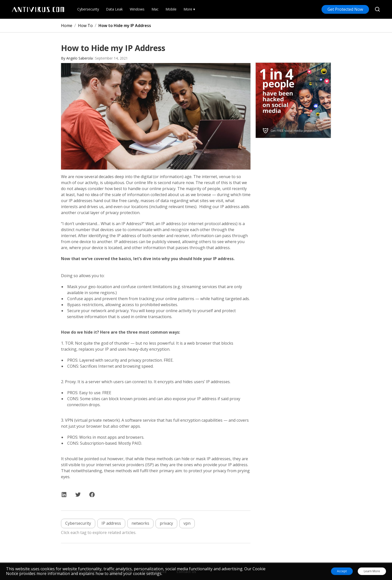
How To (85, 26)
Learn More (372, 571)
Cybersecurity (88, 9)
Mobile (171, 9)
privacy (166, 523)
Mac (155, 9)
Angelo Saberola (79, 58)
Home (67, 26)
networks (140, 523)
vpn (187, 523)
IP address (111, 523)
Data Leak (114, 9)
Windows (137, 9)
